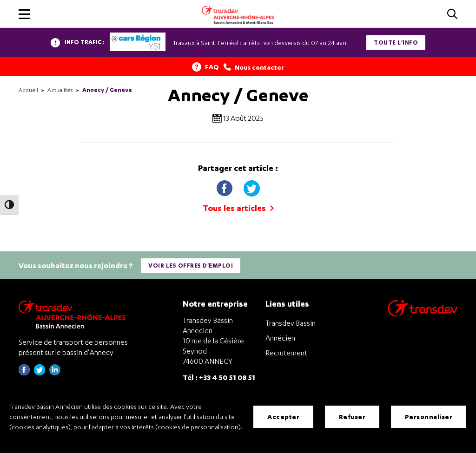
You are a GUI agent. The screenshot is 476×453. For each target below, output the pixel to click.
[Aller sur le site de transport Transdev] (423, 314)
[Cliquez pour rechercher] (452, 15)
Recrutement (286, 353)
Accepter (283, 417)
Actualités (60, 90)
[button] (24, 14)
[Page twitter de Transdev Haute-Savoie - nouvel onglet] (40, 373)
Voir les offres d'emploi (191, 266)
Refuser (352, 417)
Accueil (28, 90)
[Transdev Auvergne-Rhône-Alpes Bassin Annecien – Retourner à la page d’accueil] (74, 314)
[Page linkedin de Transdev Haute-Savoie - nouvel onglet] (55, 373)
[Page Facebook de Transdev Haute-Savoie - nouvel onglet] (24, 373)
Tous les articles (238, 208)
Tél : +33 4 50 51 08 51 (219, 377)
